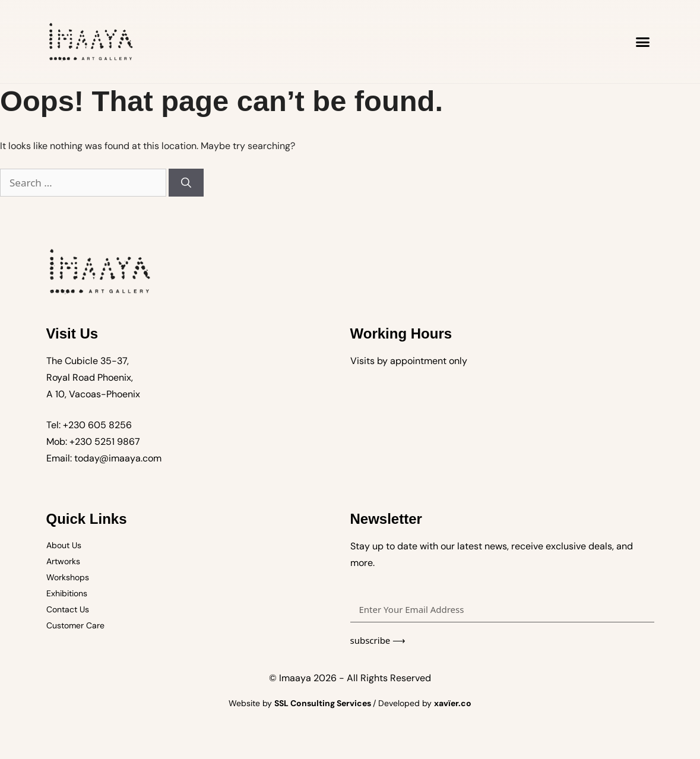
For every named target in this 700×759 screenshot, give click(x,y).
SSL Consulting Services (324, 703)
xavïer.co (453, 703)
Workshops (68, 577)
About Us (64, 545)
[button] (643, 42)
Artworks (63, 561)
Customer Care (75, 625)
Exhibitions (67, 593)
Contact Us (68, 609)
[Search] (186, 183)
